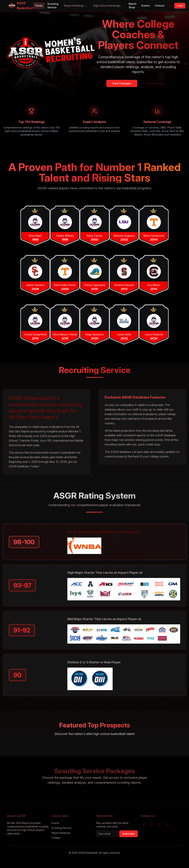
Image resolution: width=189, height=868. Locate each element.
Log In (180, 6)
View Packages (122, 83)
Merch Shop (133, 6)
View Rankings (155, 83)
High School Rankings (108, 6)
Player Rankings (75, 6)
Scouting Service (53, 6)
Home (39, 6)
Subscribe (129, 834)
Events (146, 6)
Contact (160, 6)
